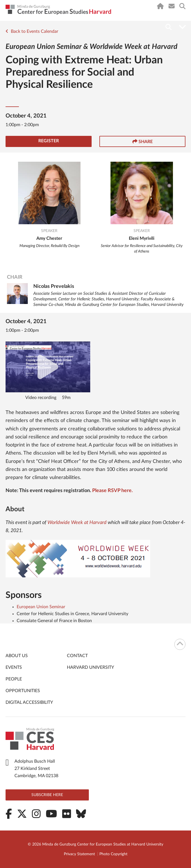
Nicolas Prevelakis (54, 286)
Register (49, 141)
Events (14, 667)
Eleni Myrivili (142, 238)
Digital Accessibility (29, 702)
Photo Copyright (113, 854)
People (14, 679)
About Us (17, 656)
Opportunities (23, 691)
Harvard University (91, 667)
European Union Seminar (41, 607)
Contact (77, 656)
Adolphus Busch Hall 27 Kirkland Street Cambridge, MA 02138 (36, 769)
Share (143, 141)
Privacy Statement (79, 854)
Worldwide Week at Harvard (77, 523)
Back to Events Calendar (32, 31)
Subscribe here (47, 795)
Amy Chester (49, 238)
